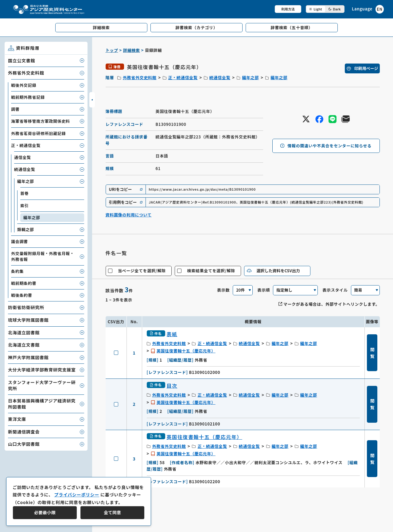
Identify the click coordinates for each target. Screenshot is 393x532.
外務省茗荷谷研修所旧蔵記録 (38, 133)
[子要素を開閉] (82, 60)
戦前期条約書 (24, 283)
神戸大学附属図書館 (28, 357)
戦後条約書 (22, 295)
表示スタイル (335, 290)
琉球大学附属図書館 (28, 320)
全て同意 (112, 512)
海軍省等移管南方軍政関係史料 (41, 121)
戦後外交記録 (24, 85)
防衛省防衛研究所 (26, 307)
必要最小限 (45, 512)
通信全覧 (23, 157)
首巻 (24, 193)
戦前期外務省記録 (28, 97)
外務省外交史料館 (140, 78)
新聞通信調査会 (24, 432)
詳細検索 (132, 50)
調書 (15, 109)
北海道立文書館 (24, 345)
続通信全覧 (220, 78)
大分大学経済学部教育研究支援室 (42, 370)
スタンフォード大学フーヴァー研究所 (42, 385)
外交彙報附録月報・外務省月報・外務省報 (43, 256)
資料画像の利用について (129, 215)
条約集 (17, 271)
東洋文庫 (17, 419)
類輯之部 (26, 229)
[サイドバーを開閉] (92, 100)
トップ (112, 50)
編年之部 (250, 78)
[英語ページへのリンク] (368, 9)
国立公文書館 (21, 60)
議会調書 (19, 241)
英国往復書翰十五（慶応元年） (186, 351)
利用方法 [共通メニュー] (288, 9)
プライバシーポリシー (77, 495)
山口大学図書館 (24, 444)
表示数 (223, 290)
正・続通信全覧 (183, 78)
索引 (24, 206)
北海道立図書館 (24, 332)
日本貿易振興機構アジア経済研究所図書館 (42, 404)
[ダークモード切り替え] (325, 9)
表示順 (264, 290)
